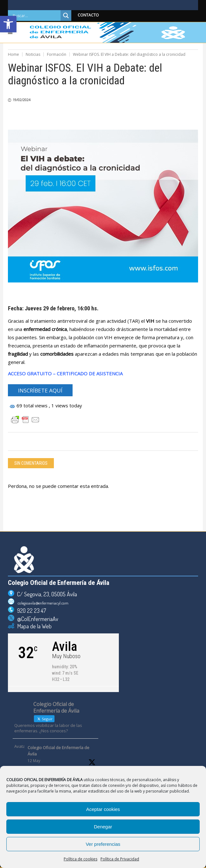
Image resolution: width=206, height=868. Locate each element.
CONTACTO (88, 15)
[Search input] (36, 16)
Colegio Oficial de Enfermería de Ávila (58, 751)
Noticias (33, 54)
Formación (57, 54)
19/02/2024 (22, 100)
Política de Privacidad (120, 859)
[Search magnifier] (66, 16)
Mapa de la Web (33, 626)
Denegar (103, 827)
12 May (34, 761)
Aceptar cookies (103, 809)
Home (13, 54)
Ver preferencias (103, 844)
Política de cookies (80, 859)
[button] (8, 24)
